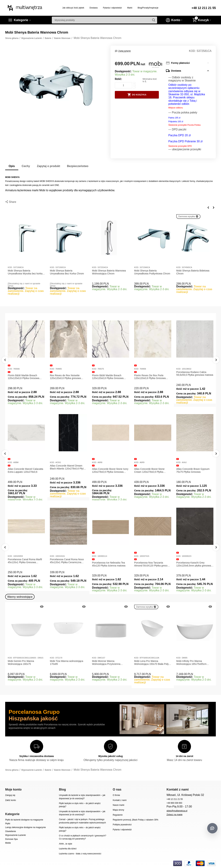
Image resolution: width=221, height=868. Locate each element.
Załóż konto (11, 800)
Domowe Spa (11, 839)
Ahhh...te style (65, 844)
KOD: (192, 51)
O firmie (116, 795)
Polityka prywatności (122, 825)
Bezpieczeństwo (78, 166)
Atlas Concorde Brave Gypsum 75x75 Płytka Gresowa (193, 470)
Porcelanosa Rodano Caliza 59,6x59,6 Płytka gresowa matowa (195, 374)
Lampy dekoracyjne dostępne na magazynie (25, 827)
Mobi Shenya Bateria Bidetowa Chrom (193, 272)
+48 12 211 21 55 (204, 8)
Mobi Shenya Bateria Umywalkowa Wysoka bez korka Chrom (25, 272)
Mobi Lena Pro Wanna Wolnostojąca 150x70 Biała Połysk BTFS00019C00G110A (153, 663)
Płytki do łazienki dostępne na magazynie (24, 820)
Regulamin (118, 815)
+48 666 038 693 (174, 803)
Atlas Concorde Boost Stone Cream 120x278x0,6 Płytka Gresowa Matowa (149, 470)
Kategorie (21, 20)
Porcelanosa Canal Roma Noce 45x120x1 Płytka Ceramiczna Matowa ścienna (67, 561)
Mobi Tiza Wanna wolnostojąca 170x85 (67, 662)
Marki (130, 8)
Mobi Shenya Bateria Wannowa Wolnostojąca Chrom (109, 272)
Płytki (8, 824)
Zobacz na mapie (174, 815)
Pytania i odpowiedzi (112, 8)
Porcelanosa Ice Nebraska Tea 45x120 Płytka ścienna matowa (109, 564)
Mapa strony (118, 810)
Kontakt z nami (120, 800)
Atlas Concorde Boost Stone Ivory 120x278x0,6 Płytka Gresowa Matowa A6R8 (110, 470)
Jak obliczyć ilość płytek (73, 8)
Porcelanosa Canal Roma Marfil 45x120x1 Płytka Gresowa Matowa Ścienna (25, 561)
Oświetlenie (11, 831)
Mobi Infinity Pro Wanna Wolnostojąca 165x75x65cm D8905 (191, 663)
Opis (12, 166)
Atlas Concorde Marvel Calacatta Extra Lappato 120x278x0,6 (25, 470)
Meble (8, 843)
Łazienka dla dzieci (68, 849)
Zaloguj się (10, 795)
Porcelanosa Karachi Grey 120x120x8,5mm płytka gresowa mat (194, 564)
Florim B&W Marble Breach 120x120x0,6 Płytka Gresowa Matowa (23, 377)
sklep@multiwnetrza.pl (177, 811)
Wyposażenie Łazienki (15, 835)
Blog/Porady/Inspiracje (148, 8)
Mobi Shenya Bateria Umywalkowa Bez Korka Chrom (67, 272)
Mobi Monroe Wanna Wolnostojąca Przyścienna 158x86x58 (106, 663)
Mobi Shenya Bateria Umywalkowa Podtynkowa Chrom (152, 272)
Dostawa (93, 8)
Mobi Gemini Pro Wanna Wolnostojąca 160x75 (21, 662)
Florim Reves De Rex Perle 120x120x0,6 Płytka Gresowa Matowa (150, 377)
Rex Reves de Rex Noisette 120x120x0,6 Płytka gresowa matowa (65, 377)
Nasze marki (119, 805)
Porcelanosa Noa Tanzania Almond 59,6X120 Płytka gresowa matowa (152, 564)
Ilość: (118, 79)
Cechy (26, 166)
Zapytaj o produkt (49, 166)
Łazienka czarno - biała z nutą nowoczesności (80, 854)
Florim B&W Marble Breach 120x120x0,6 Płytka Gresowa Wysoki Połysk (108, 377)
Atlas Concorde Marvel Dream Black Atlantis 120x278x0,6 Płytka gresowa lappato (68, 467)
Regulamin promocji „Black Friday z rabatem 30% (136, 820)
